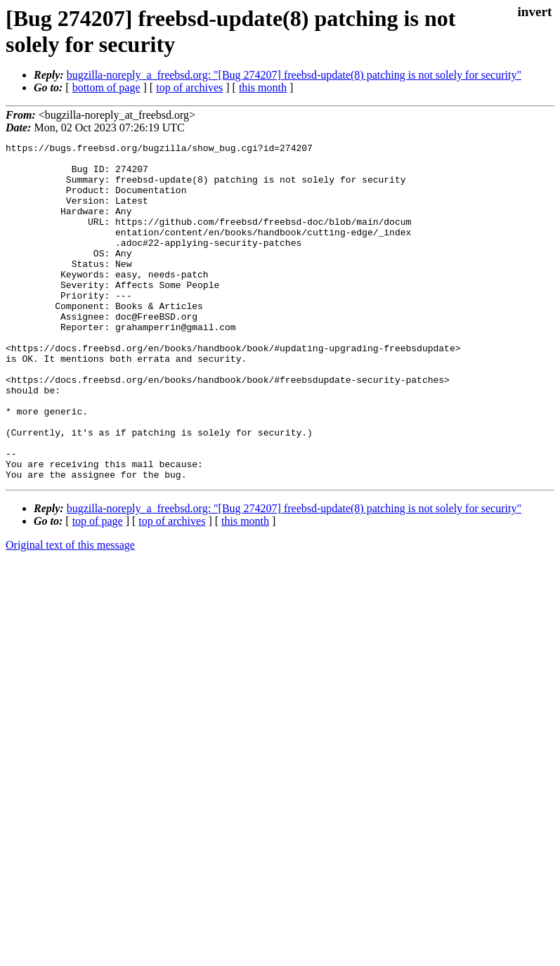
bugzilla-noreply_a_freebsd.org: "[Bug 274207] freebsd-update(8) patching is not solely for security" (294, 75)
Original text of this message (70, 612)
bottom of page (106, 87)
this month (263, 87)
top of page (98, 588)
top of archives (189, 87)
